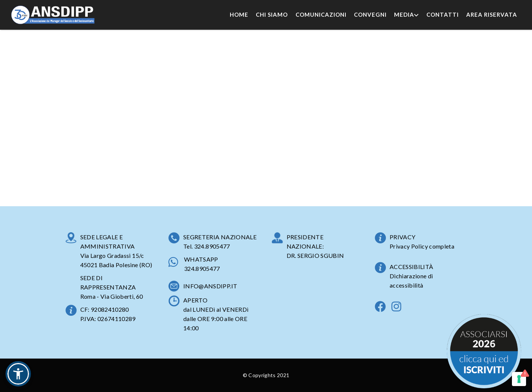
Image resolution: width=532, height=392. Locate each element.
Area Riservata (492, 14)
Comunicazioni (321, 14)
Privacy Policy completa (422, 246)
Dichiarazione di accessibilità (411, 281)
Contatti (443, 14)
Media (406, 14)
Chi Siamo (272, 14)
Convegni (370, 14)
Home (239, 14)
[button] (18, 374)
